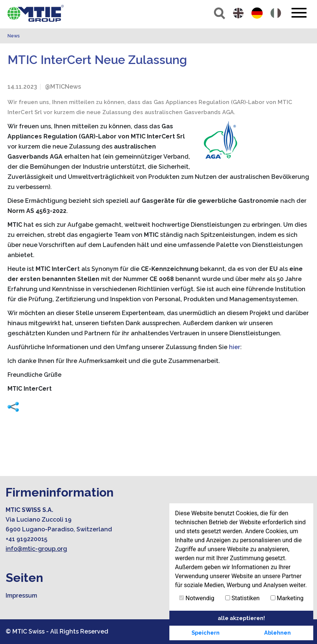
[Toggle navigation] (299, 13)
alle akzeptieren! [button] (241, 618)
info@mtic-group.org (36, 549)
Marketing (287, 598)
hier (235, 347)
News (14, 36)
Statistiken (242, 598)
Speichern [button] (206, 633)
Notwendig (197, 598)
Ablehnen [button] (277, 633)
